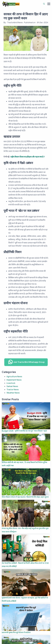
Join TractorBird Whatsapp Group (26, 362)
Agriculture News (14, 376)
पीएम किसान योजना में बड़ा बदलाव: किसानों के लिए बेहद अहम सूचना (25, 497)
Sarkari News (12, 386)
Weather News (13, 393)
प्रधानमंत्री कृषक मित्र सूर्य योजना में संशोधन (16, 632)
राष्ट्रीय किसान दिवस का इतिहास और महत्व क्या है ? (28, 157)
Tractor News (13, 390)
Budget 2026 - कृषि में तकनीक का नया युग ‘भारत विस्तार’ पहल (24, 431)
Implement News (14, 380)
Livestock (11, 383)
